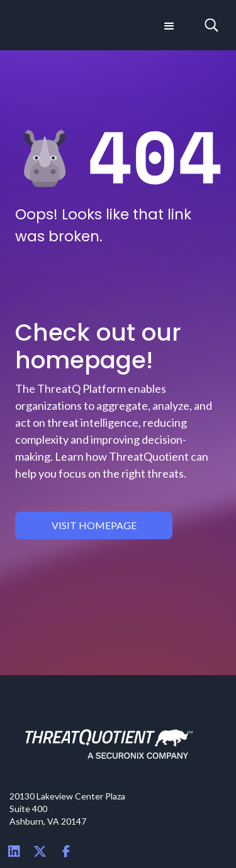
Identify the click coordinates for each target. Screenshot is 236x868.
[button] (168, 25)
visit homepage (94, 525)
